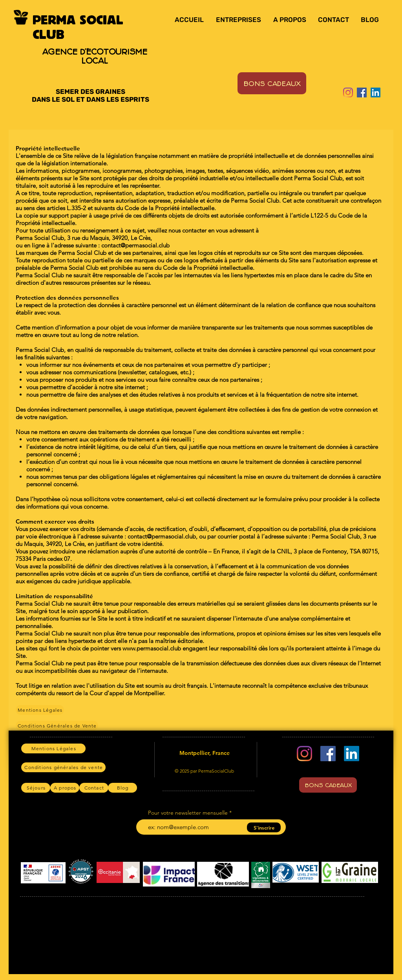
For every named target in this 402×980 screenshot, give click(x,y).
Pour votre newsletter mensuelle (188, 813)
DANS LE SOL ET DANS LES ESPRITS (90, 99)
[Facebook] (362, 93)
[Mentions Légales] (40, 710)
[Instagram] (348, 93)
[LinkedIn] (376, 93)
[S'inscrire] (264, 827)
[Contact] (94, 788)
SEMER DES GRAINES (90, 92)
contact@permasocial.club (162, 536)
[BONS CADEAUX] (272, 83)
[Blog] (122, 788)
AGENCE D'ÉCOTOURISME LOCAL (95, 56)
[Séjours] (36, 788)
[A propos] (65, 788)
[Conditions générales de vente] (63, 767)
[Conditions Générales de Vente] (57, 726)
